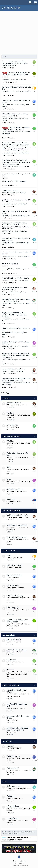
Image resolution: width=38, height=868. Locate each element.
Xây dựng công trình (15, 575)
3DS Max (25, 231)
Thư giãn (10, 746)
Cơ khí (28, 91)
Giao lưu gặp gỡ (13, 768)
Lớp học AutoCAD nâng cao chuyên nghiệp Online (17, 729)
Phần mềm (25, 204)
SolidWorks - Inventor (15, 489)
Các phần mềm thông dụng (12, 436)
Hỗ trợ (5, 781)
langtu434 (7, 292)
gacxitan (7, 192)
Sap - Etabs (11, 499)
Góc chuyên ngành (9, 551)
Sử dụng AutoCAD (25, 216)
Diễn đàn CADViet (11, 8)
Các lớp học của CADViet (11, 685)
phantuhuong (8, 303)
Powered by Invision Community (19, 865)
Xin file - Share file (14, 640)
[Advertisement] (19, 31)
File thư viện (25, 153)
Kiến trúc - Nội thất (14, 565)
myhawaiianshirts (9, 63)
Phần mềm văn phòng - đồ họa (17, 454)
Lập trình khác (12, 425)
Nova (9, 479)
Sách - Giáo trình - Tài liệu (17, 650)
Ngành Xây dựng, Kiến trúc (17, 525)
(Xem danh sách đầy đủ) (10, 834)
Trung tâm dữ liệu (9, 635)
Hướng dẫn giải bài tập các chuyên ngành (17, 621)
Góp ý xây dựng (13, 806)
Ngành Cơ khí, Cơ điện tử (16, 537)
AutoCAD (6, 398)
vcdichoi (7, 216)
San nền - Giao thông (15, 596)
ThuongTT (7, 181)
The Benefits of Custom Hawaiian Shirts (14, 61)
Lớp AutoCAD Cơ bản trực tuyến (17, 705)
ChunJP (6, 280)
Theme (16, 861)
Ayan (6, 371)
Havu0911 (7, 243)
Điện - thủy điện (13, 608)
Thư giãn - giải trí (8, 741)
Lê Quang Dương (9, 118)
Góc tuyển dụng (13, 818)
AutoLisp (23, 80)
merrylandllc (8, 91)
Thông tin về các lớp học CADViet (16, 691)
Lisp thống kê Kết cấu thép (10, 190)
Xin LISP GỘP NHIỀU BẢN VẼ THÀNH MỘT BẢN (15, 278)
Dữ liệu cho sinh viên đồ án (17, 515)
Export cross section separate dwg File (13, 369)
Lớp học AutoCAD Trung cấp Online (18, 717)
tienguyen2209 (8, 346)
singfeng (7, 80)
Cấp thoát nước (13, 585)
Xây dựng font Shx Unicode (10, 264)
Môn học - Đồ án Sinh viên (11, 511)
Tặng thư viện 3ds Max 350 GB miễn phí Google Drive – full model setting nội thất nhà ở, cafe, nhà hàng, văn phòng (16, 355)
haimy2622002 (8, 333)
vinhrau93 (7, 105)
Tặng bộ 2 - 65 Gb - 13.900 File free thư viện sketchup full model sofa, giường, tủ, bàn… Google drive (14, 315)
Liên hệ (23, 861)
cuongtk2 (7, 269)
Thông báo (11, 796)
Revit (9, 467)
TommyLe (7, 256)
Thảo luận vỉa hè (13, 756)
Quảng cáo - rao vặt (14, 786)
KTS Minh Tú (8, 153)
